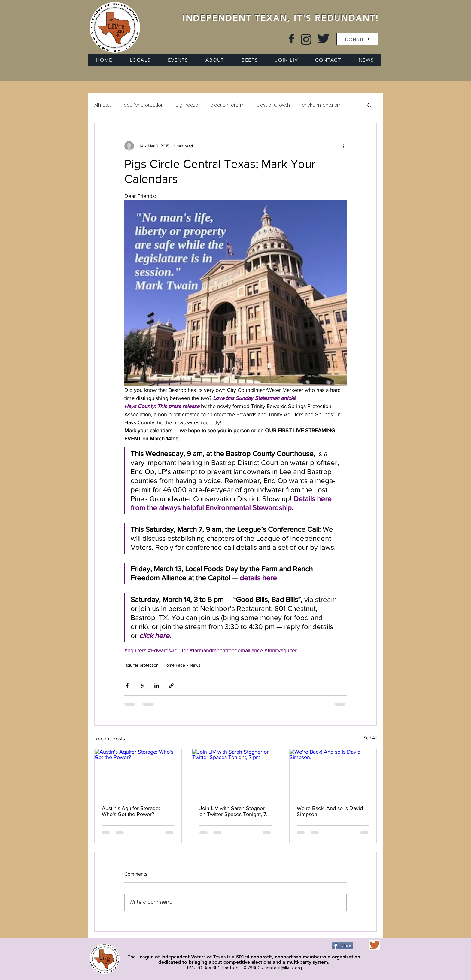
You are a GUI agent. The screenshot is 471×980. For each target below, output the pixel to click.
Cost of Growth (273, 105)
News (195, 665)
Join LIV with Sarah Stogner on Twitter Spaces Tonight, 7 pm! (233, 811)
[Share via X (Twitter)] (142, 686)
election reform (227, 105)
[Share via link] (171, 686)
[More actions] (343, 146)
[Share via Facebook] (127, 686)
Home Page (174, 665)
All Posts (103, 105)
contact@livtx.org (283, 968)
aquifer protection (144, 105)
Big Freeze (187, 105)
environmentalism (322, 105)
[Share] (343, 945)
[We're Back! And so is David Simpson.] (333, 773)
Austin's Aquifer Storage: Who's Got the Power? (131, 811)
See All (370, 738)
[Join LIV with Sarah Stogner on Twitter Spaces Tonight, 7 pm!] (236, 773)
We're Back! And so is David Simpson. (330, 811)
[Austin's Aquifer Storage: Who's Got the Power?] (138, 773)
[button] (357, 39)
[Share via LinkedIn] (157, 686)
